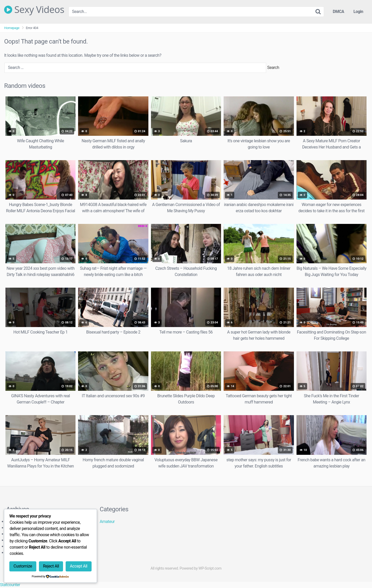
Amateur (107, 522)
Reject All (51, 566)
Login (358, 12)
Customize (23, 566)
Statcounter (10, 585)
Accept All (78, 566)
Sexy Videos (34, 10)
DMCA (339, 12)
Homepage (12, 28)
